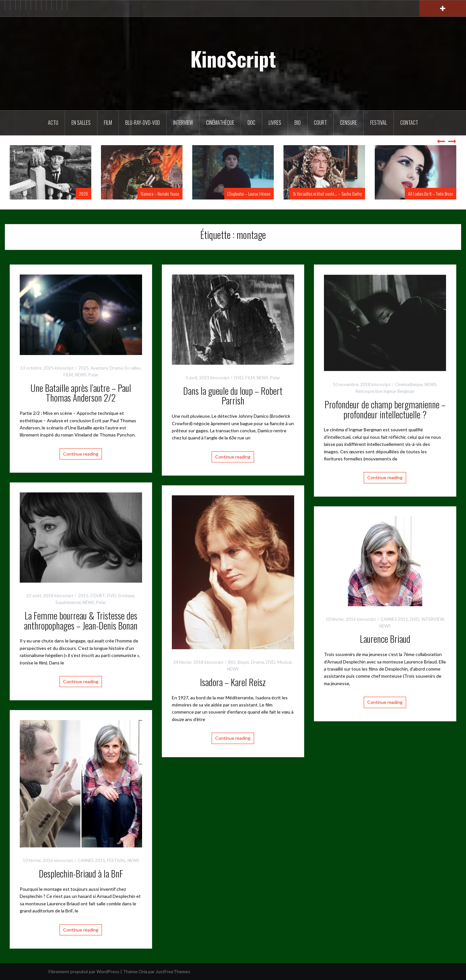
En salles (81, 123)
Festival (379, 123)
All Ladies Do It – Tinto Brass (431, 194)
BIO (298, 123)
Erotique (126, 596)
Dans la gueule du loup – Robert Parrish (233, 396)
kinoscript (64, 368)
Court (320, 123)
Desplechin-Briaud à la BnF (81, 873)
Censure (349, 123)
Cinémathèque (220, 123)
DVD (239, 378)
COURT (98, 596)
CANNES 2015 (394, 619)
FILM (108, 123)
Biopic (243, 662)
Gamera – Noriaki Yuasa (160, 194)
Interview (183, 123)
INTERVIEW (433, 619)
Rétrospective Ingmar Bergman (385, 391)
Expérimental (68, 602)
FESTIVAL (116, 860)
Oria (143, 971)
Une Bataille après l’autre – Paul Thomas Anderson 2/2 (81, 393)
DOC (251, 123)
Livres (275, 123)
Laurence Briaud (385, 639)
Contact (409, 123)
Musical (284, 662)
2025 (83, 368)
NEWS (81, 375)
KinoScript (233, 59)
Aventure (99, 368)
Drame (116, 368)
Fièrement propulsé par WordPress (84, 971)
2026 (83, 194)
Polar (93, 375)
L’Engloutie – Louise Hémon (249, 194)
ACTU (53, 123)
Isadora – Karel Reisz (233, 682)
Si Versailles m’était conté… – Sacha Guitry (327, 194)
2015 (83, 596)
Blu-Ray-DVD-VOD (143, 123)
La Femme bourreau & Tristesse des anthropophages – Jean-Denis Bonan (81, 620)
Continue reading (81, 454)
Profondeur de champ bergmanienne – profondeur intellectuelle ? (385, 409)
